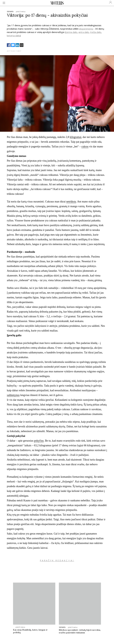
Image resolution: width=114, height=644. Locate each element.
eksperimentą (86, 29)
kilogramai (76, 137)
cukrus (85, 146)
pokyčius (39, 441)
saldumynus (13, 395)
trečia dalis (96, 32)
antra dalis (84, 32)
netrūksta (71, 202)
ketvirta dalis (13, 36)
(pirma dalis (71, 32)
